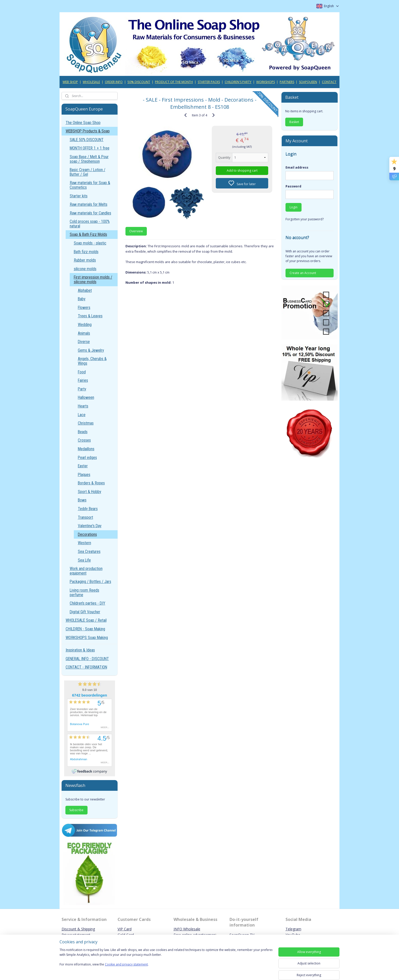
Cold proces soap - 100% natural (90, 224)
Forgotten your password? (305, 219)
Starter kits (79, 196)
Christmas (86, 423)
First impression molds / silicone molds (93, 280)
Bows (82, 500)
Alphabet (85, 290)
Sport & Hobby (90, 492)
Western (84, 543)
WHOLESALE (91, 82)
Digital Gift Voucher (85, 612)
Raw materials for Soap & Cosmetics (90, 185)
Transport (85, 517)
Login (294, 207)
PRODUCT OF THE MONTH (174, 82)
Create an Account (303, 273)
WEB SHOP (70, 82)
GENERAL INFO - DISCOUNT (87, 659)
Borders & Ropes (91, 483)
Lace (82, 415)
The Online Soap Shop (83, 123)
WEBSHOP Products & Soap (88, 131)
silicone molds (85, 269)
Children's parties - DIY (88, 603)
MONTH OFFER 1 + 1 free (90, 148)
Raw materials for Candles (90, 213)
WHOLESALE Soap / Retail (86, 620)
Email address (297, 167)
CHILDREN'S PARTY (238, 82)
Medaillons (86, 449)
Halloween (86, 397)
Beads (83, 432)
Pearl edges (87, 458)
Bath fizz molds (86, 252)
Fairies (83, 380)
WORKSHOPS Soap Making (87, 638)
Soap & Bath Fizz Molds (88, 234)
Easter (83, 466)
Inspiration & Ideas (80, 650)
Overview (136, 231)
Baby (82, 299)
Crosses (84, 440)
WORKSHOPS (266, 82)
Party (82, 389)
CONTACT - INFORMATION (86, 667)
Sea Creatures (89, 552)
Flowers (84, 308)
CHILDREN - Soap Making (85, 629)
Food (82, 372)
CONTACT (329, 82)
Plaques (84, 475)
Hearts (83, 406)
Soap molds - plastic (90, 243)
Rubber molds (85, 260)
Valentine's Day (90, 526)
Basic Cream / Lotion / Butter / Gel (88, 172)
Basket (294, 122)
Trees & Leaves (90, 316)
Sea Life (84, 560)
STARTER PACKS (209, 82)
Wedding (85, 325)
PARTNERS (287, 82)
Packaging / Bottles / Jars (90, 582)
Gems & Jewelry (91, 350)
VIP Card (125, 929)
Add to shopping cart (242, 171)
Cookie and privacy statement (126, 965)
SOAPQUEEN (308, 82)
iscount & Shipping (80, 929)
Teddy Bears (88, 509)
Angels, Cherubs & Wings (92, 361)
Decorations (87, 534)
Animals (84, 333)
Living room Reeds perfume (84, 593)
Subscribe (76, 810)
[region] (166, 960)
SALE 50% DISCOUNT (87, 140)
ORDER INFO (114, 82)
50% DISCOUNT (139, 82)
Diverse (84, 342)
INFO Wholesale (187, 929)
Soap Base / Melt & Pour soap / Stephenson (89, 159)
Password (293, 186)
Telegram (293, 929)
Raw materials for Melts (89, 204)
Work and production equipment (86, 571)
